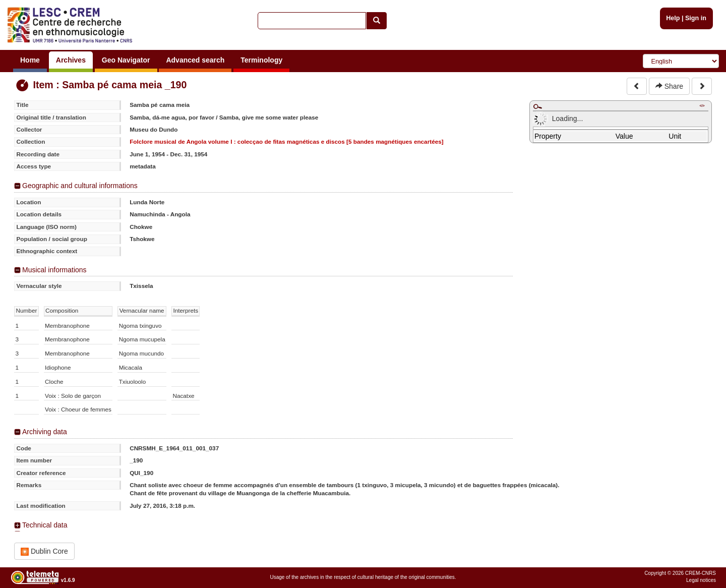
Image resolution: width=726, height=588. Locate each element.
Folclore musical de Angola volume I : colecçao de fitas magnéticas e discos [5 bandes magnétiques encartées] (287, 141)
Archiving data (45, 432)
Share (669, 86)
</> (702, 106)
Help (673, 18)
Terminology (261, 60)
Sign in (696, 18)
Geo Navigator (126, 60)
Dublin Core (44, 551)
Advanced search (195, 60)
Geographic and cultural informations (80, 186)
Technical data (45, 525)
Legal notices (701, 580)
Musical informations (54, 270)
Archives (71, 60)
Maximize (537, 106)
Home (30, 60)
